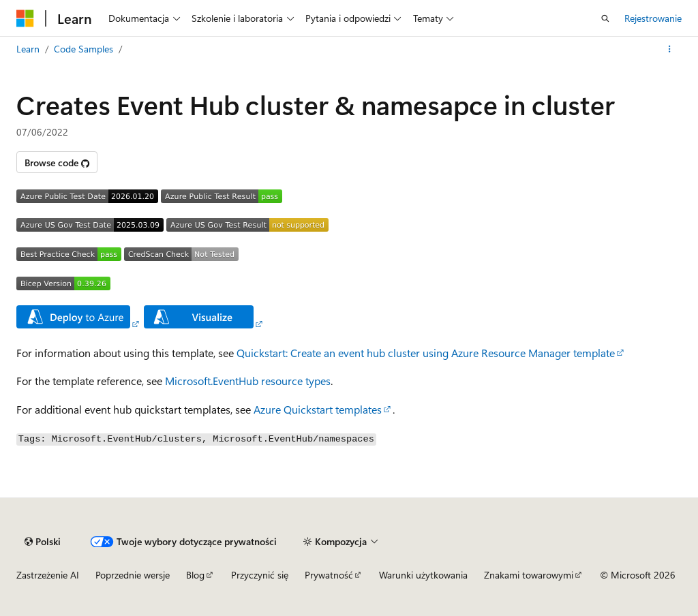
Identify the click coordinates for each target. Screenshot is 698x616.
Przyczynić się (260, 575)
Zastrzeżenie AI (48, 575)
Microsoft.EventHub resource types (248, 381)
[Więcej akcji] (670, 49)
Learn (28, 49)
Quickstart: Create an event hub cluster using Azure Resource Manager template (426, 353)
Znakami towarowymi (529, 575)
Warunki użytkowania (423, 575)
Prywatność (329, 575)
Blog (195, 575)
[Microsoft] (25, 18)
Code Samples (84, 49)
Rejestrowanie (653, 18)
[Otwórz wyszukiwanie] (605, 18)
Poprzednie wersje (133, 575)
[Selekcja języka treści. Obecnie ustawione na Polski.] (43, 542)
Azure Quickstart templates (318, 409)
